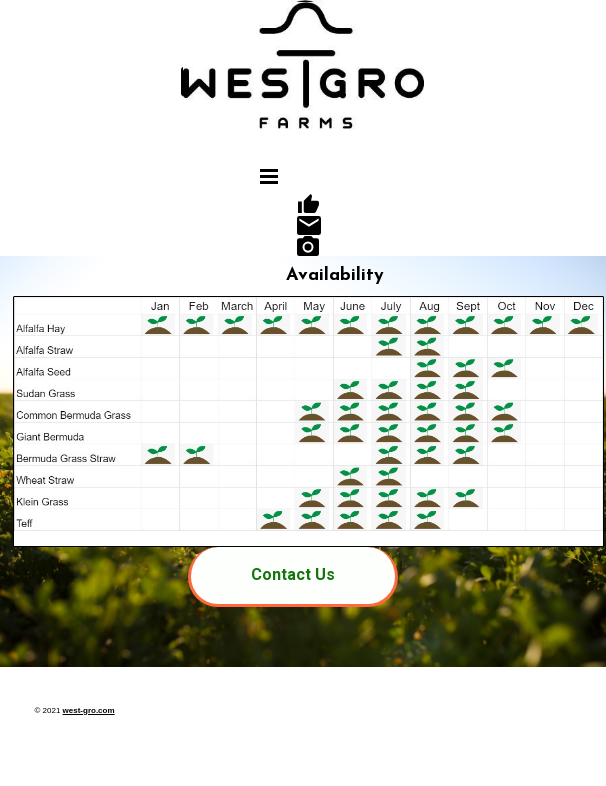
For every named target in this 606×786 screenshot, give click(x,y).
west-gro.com (89, 710)
